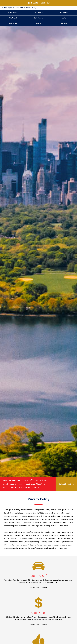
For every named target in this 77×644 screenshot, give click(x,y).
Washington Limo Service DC (14, 8)
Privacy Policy (31, 8)
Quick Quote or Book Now (38, 3)
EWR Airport (38, 18)
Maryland (64, 23)
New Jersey (13, 23)
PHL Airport (13, 18)
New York (64, 18)
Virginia (38, 23)
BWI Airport (64, 13)
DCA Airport (38, 13)
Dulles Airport (13, 13)
